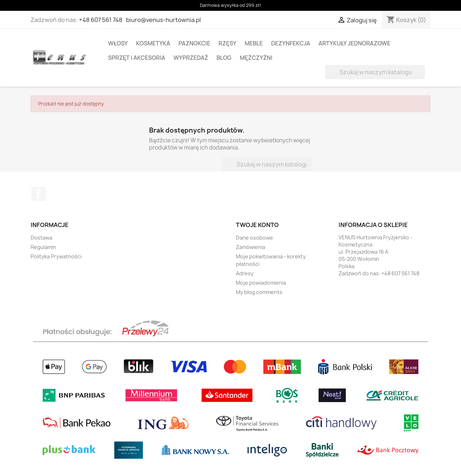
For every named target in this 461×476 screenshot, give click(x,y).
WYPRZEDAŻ (191, 58)
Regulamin (43, 247)
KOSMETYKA (153, 43)
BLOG (224, 58)
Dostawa (41, 238)
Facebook (39, 194)
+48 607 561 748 (101, 20)
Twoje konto (257, 225)
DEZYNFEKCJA (291, 43)
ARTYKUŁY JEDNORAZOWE (354, 43)
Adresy (245, 273)
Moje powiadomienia (261, 283)
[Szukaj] (375, 72)
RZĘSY (227, 43)
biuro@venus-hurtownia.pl (164, 20)
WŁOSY (118, 43)
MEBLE (254, 43)
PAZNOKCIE (194, 43)
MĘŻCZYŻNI (256, 58)
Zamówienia (250, 247)
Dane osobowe (254, 238)
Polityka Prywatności (56, 256)
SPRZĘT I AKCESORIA (137, 58)
